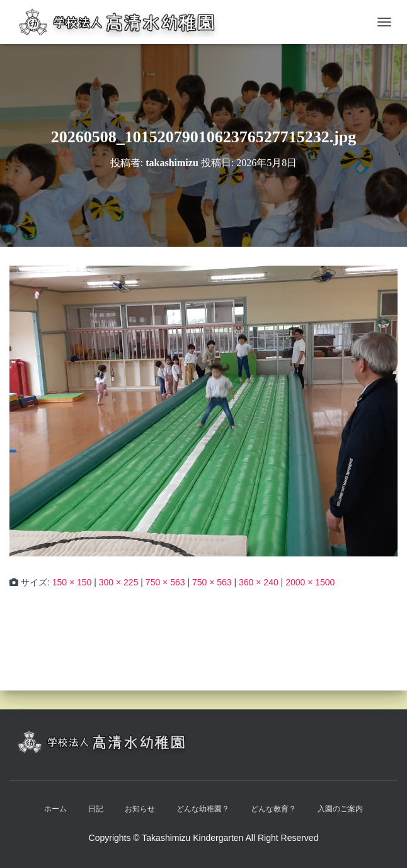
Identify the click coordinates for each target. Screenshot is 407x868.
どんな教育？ (273, 809)
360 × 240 (259, 582)
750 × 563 (165, 582)
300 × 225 (119, 582)
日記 (96, 809)
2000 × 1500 (310, 582)
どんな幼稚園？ (203, 809)
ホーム (55, 809)
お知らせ (140, 809)
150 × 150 (72, 582)
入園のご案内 (340, 809)
